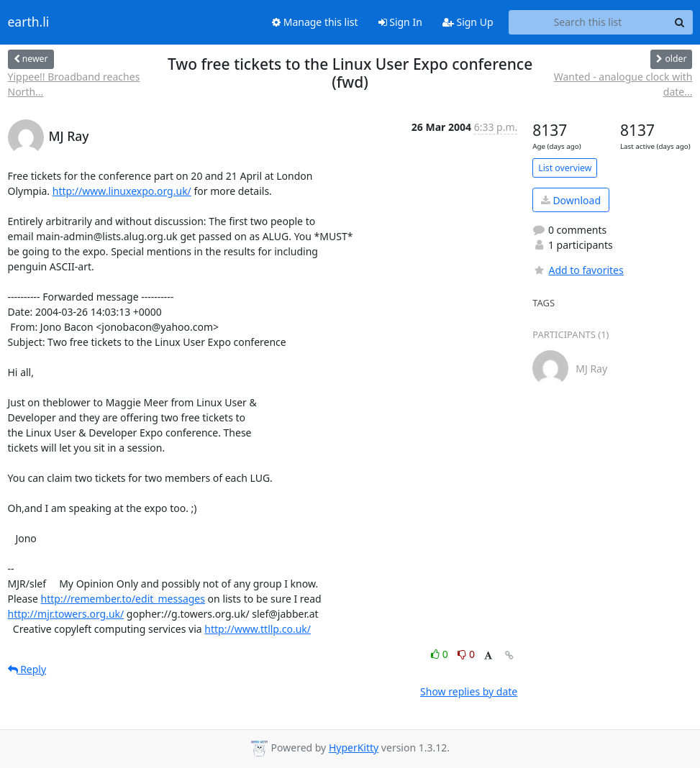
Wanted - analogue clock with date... (623, 84)
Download (571, 200)
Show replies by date (469, 691)
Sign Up (468, 22)
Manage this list (315, 22)
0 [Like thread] (441, 654)
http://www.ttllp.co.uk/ (258, 629)
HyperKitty (354, 748)
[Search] (680, 22)
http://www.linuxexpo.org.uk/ (122, 191)
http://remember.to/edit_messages (123, 599)
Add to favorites (578, 270)
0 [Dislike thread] (466, 654)
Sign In (400, 22)
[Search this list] (588, 22)
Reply (27, 669)
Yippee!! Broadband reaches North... (74, 84)
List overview (565, 168)
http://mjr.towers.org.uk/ (66, 614)
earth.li (29, 22)
